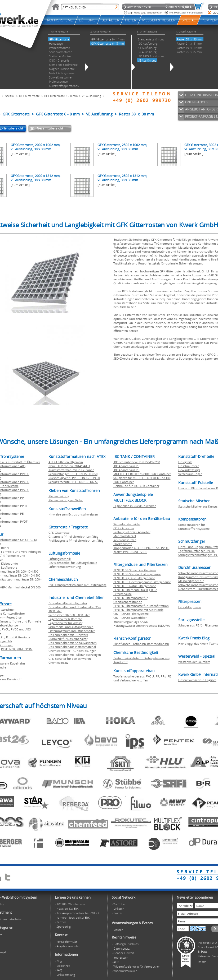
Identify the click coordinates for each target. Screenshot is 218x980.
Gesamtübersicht (50, 128)
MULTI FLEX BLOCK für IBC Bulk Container (142, 474)
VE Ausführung (91, 96)
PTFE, (5, 649)
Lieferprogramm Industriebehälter (72, 631)
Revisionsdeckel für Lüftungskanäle (73, 563)
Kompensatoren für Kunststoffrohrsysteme (194, 527)
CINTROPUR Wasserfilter (130, 618)
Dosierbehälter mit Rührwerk (68, 635)
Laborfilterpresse (190, 607)
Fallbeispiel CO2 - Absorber (132, 532)
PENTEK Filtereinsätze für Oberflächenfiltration (130, 600)
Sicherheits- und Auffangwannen (71, 627)
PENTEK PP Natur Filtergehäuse (135, 586)
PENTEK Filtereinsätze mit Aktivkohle (138, 610)
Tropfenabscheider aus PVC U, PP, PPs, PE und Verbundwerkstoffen (142, 678)
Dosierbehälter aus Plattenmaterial (72, 647)
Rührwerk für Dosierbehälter (68, 639)
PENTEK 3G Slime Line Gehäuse (135, 570)
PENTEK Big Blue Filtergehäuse (134, 578)
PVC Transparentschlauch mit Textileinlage (77, 585)
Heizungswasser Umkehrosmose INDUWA (142, 626)
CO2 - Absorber (124, 528)
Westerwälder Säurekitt (194, 662)
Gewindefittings (189, 470)
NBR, (13, 649)
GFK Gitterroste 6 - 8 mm (61, 96)
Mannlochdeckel (125, 536)
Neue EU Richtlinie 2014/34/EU (69, 466)
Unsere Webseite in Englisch (197, 680)
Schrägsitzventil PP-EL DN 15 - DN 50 (73, 482)
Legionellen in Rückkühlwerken (135, 506)
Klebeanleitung (59, 496)
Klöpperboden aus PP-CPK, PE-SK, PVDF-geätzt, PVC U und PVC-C (141, 550)
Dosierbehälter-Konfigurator (68, 603)
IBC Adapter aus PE (126, 466)
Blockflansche (123, 544)
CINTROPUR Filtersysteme (131, 614)
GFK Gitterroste (30, 96)
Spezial (10, 96)
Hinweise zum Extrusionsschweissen (73, 514)
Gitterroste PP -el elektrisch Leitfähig (73, 537)
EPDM (28, 649)
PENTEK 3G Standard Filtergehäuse (137, 574)
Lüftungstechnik (60, 559)
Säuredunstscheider (127, 524)
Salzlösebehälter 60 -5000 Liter (69, 615)
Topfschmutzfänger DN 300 (197, 551)
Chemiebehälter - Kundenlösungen (72, 651)
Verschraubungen (190, 474)
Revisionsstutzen (125, 540)
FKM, (21, 649)
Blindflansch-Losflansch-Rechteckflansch (141, 644)
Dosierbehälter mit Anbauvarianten (73, 643)
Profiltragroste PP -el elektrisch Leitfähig (76, 540)
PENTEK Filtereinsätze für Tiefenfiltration (141, 606)
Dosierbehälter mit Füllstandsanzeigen (75, 655)
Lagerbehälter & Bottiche (65, 619)
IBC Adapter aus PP (126, 470)
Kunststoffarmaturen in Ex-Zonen (71, 470)
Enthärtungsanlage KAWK (131, 622)
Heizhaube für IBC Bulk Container (136, 486)
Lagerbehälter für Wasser (65, 623)
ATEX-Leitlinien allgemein (66, 462)
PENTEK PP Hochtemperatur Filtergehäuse (142, 582)
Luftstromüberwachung (65, 567)
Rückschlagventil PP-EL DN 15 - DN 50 (74, 478)
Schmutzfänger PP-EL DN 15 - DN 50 (73, 474)
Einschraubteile (189, 466)
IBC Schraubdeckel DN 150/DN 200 (137, 462)
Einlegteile (185, 462)
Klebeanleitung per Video (66, 500)
